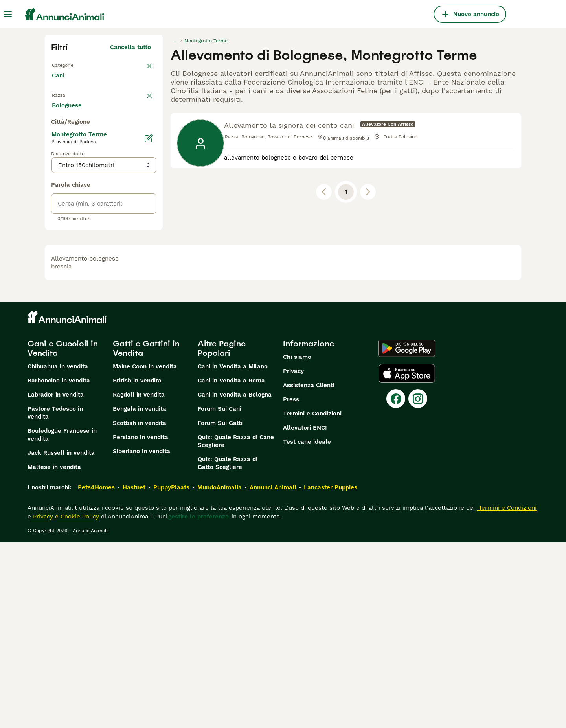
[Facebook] (396, 584)
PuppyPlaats (171, 673)
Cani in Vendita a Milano (233, 552)
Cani (60, 83)
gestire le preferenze (198, 702)
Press (291, 585)
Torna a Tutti (72, 64)
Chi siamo (297, 542)
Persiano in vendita (141, 623)
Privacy (293, 557)
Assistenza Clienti (309, 571)
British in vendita (137, 566)
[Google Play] (407, 534)
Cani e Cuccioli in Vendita (63, 534)
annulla (140, 105)
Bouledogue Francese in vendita (62, 620)
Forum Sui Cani (220, 594)
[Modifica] (149, 324)
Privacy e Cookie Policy (65, 702)
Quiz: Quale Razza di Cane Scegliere (236, 627)
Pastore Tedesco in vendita (55, 598)
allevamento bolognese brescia (85, 448)
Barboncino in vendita (59, 566)
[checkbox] (56, 146)
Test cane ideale (307, 627)
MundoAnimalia (220, 673)
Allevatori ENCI (305, 613)
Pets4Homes (96, 673)
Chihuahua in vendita (58, 552)
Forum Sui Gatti (220, 609)
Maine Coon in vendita (145, 552)
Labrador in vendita (56, 580)
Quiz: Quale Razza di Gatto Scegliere (228, 649)
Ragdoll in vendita (139, 580)
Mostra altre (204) (124, 289)
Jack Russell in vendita (61, 638)
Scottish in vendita (140, 609)
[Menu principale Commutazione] (8, 14)
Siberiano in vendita (141, 637)
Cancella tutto (130, 47)
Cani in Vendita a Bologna (235, 580)
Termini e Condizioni (312, 599)
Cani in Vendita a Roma (231, 566)
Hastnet (134, 673)
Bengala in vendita (140, 594)
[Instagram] (418, 584)
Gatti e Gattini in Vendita (146, 534)
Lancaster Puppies (331, 673)
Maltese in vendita (54, 653)
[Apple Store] (407, 559)
